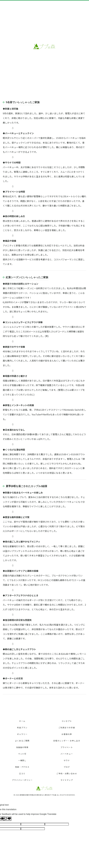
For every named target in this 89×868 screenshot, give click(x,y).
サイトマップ (67, 780)
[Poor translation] (8, 819)
